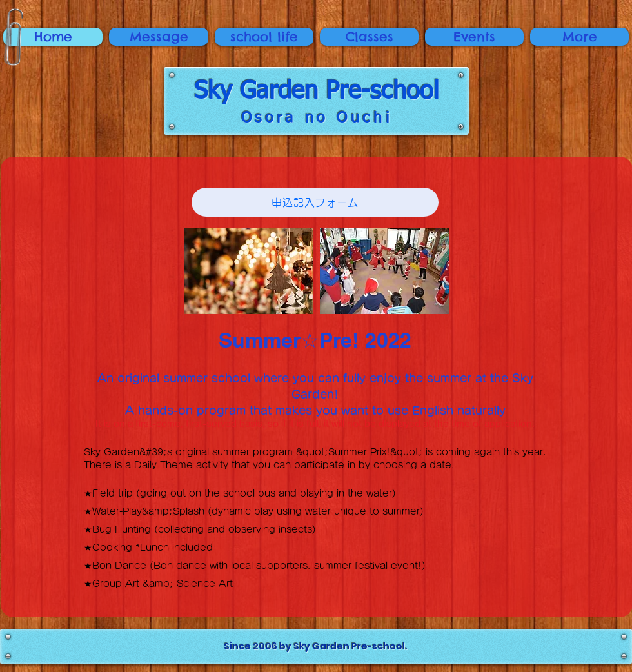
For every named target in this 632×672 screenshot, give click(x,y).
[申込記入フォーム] (315, 202)
